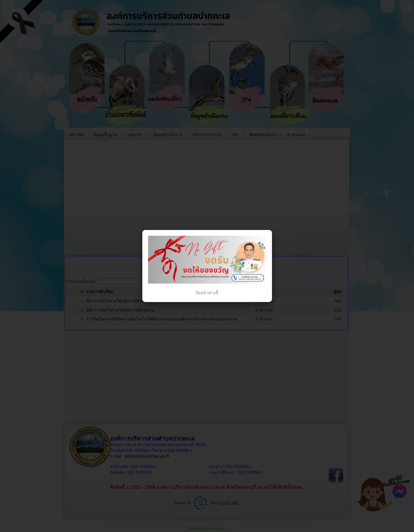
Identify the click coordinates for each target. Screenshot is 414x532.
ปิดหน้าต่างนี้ (207, 293)
